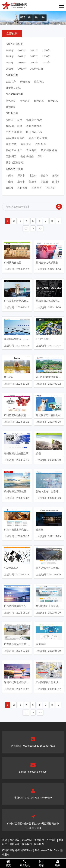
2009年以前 (37, 69)
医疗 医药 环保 (34, 132)
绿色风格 (53, 101)
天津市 (10, 188)
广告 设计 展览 (14, 132)
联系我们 (27, 844)
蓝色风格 (11, 101)
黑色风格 (25, 101)
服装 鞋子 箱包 (14, 120)
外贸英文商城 (13, 88)
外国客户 (51, 188)
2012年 (46, 63)
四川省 (56, 182)
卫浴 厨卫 (11, 156)
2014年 (22, 63)
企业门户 (11, 82)
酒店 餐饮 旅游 (49, 150)
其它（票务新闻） (16, 163)
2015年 (10, 63)
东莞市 (56, 175)
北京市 (33, 175)
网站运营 (14, 844)
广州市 (10, 175)
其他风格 (11, 107)
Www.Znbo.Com (50, 850)
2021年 (34, 50)
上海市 (21, 182)
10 (26, 229)
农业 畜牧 (32, 150)
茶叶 (40, 156)
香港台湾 (36, 188)
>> (40, 229)
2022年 (22, 50)
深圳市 (21, 175)
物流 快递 (11, 144)
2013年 (34, 63)
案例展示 (39, 840)
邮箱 (41, 863)
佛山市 (44, 175)
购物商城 (25, 82)
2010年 (22, 69)
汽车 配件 (40, 144)
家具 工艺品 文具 (38, 138)
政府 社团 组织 (34, 126)
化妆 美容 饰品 (34, 120)
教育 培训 (26, 144)
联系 (58, 863)
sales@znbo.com (38, 772)
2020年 (46, 50)
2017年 (34, 56)
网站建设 (14, 840)
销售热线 (25, 863)
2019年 (10, 56)
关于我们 (51, 840)
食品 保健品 (27, 156)
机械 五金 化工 (14, 150)
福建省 (33, 182)
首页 (5, 840)
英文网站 (39, 82)
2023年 (10, 50)
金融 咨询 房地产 (15, 138)
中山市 (10, 182)
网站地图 (39, 844)
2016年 (46, 56)
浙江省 (44, 182)
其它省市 (22, 188)
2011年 (10, 69)
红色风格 (39, 101)
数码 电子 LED (14, 126)
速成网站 (27, 840)
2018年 (22, 56)
